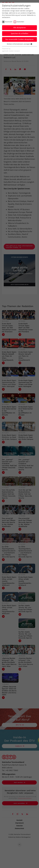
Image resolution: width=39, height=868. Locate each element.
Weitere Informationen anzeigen (19, 44)
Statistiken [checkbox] (20, 22)
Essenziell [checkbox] (9, 22)
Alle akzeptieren (20, 28)
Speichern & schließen (20, 33)
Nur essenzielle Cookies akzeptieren (19, 39)
